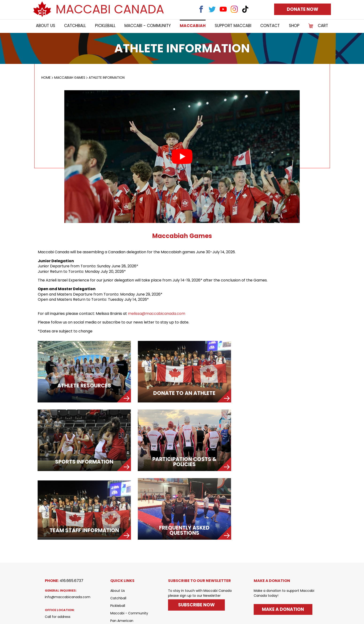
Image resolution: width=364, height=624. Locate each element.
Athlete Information (107, 78)
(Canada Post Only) (61, 581)
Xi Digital (312, 615)
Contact (270, 26)
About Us (46, 26)
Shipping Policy (122, 587)
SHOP (294, 26)
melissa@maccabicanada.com (157, 314)
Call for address (58, 546)
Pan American (122, 550)
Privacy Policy (121, 595)
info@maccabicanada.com (68, 526)
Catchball (75, 26)
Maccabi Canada (110, 9)
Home (46, 78)
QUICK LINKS (122, 510)
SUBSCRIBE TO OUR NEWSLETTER (199, 510)
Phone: (64, 510)
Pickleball (105, 26)
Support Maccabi (233, 26)
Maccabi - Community (148, 26)
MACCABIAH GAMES (70, 78)
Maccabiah (193, 26)
